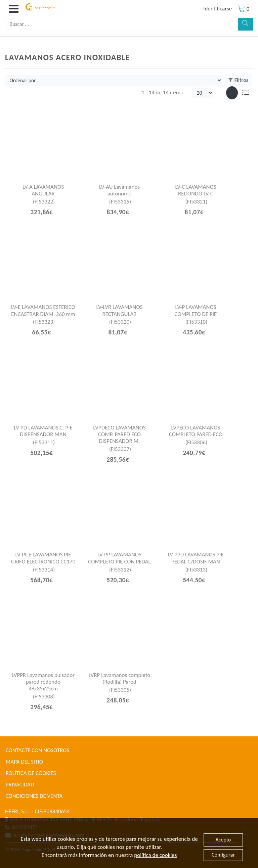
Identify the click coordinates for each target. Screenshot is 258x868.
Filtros (238, 80)
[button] (13, 9)
